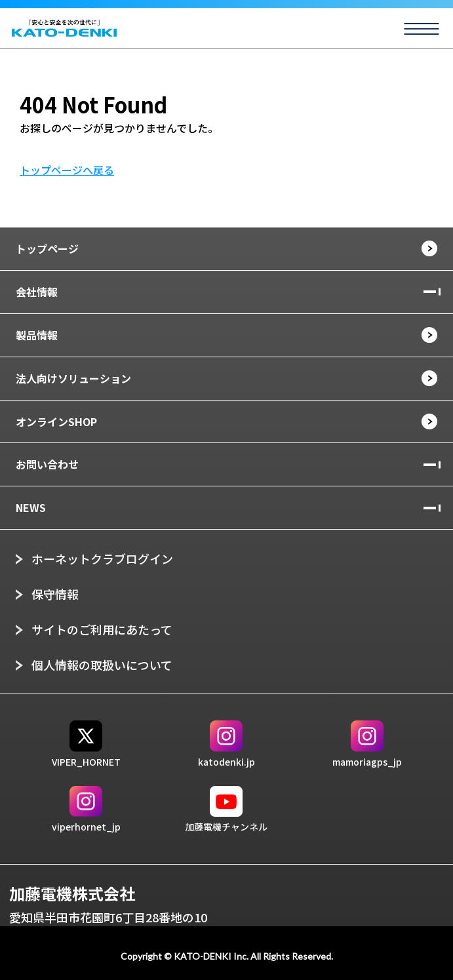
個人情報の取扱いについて (102, 665)
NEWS (31, 507)
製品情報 (37, 335)
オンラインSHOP (56, 421)
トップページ (47, 248)
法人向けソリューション (73, 378)
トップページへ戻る (67, 170)
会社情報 (37, 292)
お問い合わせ (47, 464)
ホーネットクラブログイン (102, 559)
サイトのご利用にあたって (102, 629)
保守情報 (55, 594)
